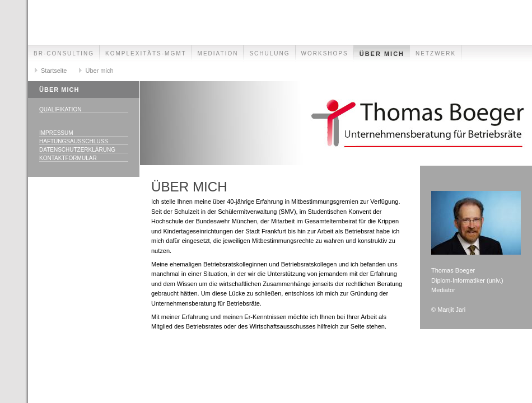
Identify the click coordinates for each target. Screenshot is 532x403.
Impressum (56, 133)
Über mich (382, 54)
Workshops (325, 53)
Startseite (54, 71)
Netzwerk (436, 53)
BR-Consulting (64, 53)
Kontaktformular (68, 158)
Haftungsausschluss (74, 141)
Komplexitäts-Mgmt (146, 53)
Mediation (218, 53)
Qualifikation (60, 109)
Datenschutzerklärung (77, 150)
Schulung (269, 53)
